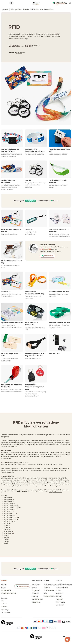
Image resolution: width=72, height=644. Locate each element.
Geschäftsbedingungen (64, 585)
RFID (41, 9)
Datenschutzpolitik (62, 588)
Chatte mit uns (22, 586)
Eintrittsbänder (35, 9)
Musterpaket (36, 602)
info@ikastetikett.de (47, 251)
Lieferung (35, 596)
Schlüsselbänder (49, 9)
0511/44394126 (6, 590)
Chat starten (47, 256)
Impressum (60, 593)
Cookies (59, 590)
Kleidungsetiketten (16, 9)
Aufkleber (26, 9)
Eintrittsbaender (49, 590)
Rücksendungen (37, 599)
